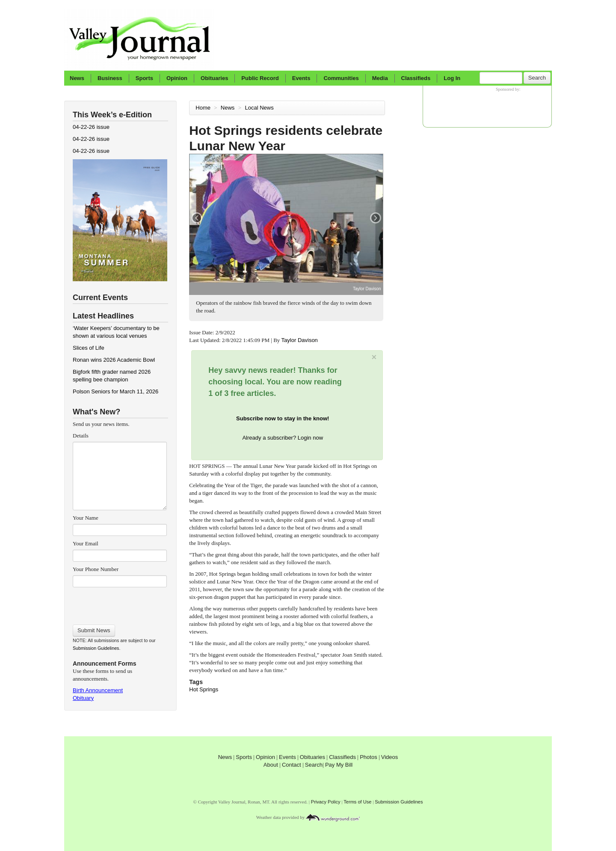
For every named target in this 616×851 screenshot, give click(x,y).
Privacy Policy (326, 802)
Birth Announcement (98, 690)
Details (81, 436)
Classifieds (416, 78)
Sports (144, 78)
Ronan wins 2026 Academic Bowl (114, 360)
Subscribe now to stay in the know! (283, 418)
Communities (341, 78)
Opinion (177, 78)
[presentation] (120, 603)
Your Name (86, 518)
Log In (452, 78)
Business (110, 78)
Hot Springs (204, 689)
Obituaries (214, 78)
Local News (260, 108)
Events (301, 78)
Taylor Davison (301, 340)
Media (380, 78)
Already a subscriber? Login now (283, 438)
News (77, 78)
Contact (292, 765)
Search (537, 78)
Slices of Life (89, 348)
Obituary (83, 698)
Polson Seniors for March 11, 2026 (115, 391)
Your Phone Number (96, 569)
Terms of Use (357, 802)
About (271, 765)
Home (203, 108)
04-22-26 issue (91, 127)
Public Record (260, 78)
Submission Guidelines (96, 648)
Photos (368, 757)
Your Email (86, 543)
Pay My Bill (339, 765)
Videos (390, 757)
